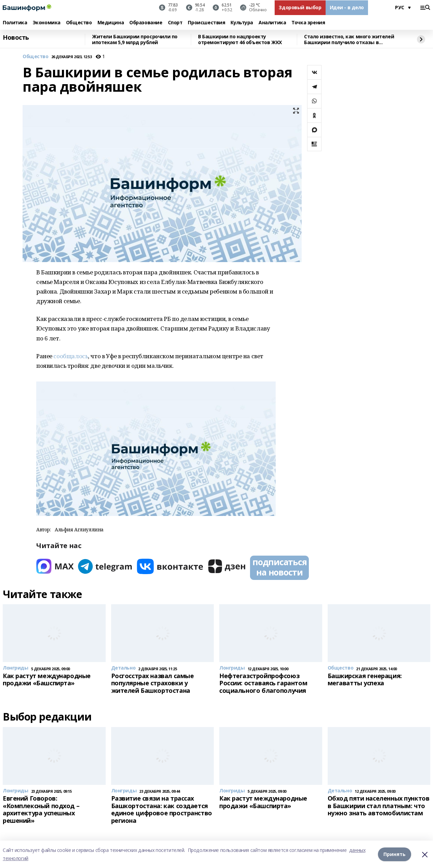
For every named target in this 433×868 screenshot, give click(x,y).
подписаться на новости (279, 567)
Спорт (175, 23)
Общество (79, 23)
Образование (146, 23)
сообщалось (71, 356)
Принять (395, 854)
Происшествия (206, 23)
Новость (16, 38)
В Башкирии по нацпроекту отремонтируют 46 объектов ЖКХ (240, 40)
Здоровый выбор (300, 7)
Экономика (47, 23)
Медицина (111, 23)
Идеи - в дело (347, 7)
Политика (15, 23)
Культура (242, 23)
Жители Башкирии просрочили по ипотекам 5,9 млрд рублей (135, 40)
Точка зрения (308, 23)
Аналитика (272, 23)
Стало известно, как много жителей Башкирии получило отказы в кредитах (349, 40)
